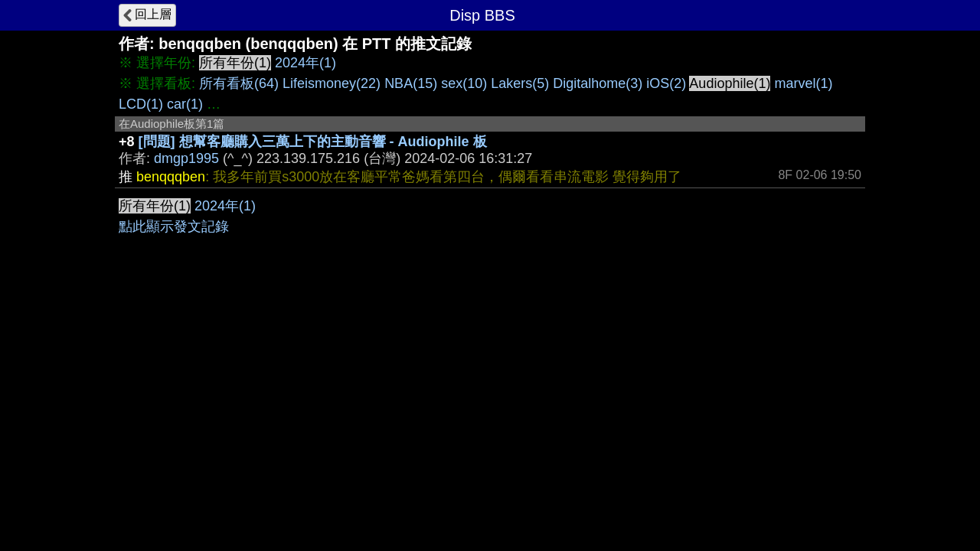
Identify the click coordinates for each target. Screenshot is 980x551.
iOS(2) (666, 83)
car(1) (185, 104)
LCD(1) (141, 104)
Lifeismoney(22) (332, 83)
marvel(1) (803, 83)
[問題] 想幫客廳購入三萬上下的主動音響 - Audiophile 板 (313, 142)
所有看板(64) (239, 83)
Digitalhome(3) (598, 83)
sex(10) (464, 83)
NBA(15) (411, 83)
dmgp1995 (186, 158)
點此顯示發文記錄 (174, 227)
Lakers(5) (520, 83)
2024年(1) (305, 63)
